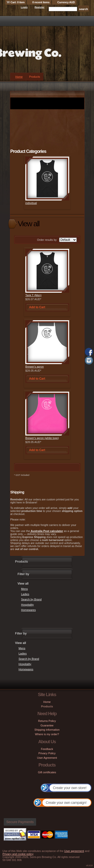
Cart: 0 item (18, 2)
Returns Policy (47, 721)
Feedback (47, 749)
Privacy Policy (47, 753)
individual (31, 203)
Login (24, 7)
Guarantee (47, 725)
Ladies (25, 594)
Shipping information (47, 730)
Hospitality (27, 605)
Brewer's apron (35, 367)
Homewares (28, 610)
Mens (24, 589)
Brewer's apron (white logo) (42, 438)
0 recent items (41, 2)
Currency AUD (66, 2)
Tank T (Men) (33, 295)
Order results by (47, 240)
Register (40, 7)
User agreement (74, 851)
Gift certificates (47, 772)
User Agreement (47, 758)
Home (19, 77)
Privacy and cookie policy (18, 854)
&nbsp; (47, 179)
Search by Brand (31, 599)
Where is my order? (47, 734)
